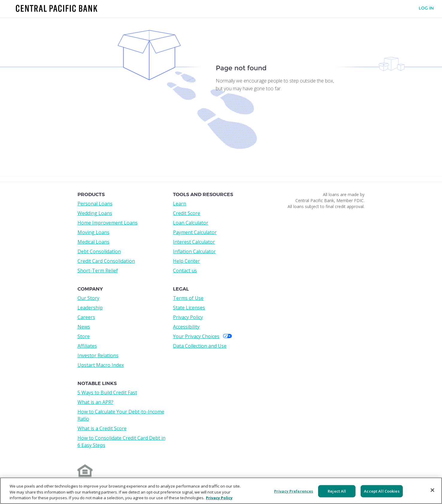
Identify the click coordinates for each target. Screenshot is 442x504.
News (84, 327)
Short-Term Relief (98, 271)
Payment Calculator (195, 232)
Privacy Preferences (294, 491)
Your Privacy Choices (202, 336)
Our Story (88, 298)
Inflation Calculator (194, 251)
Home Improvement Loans (108, 223)
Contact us (185, 271)
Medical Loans (94, 242)
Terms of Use (188, 298)
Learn (180, 204)
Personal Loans (95, 204)
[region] (221, 491)
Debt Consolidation (99, 251)
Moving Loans (94, 232)
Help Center (186, 261)
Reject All (337, 491)
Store (84, 336)
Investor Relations (98, 355)
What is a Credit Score (102, 428)
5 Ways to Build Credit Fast (107, 392)
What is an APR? (95, 402)
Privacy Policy (188, 317)
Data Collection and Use (200, 346)
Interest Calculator (194, 242)
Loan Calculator (191, 223)
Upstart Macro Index (101, 365)
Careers (86, 317)
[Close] (432, 490)
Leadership (90, 308)
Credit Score (187, 213)
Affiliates (87, 346)
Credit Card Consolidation (106, 261)
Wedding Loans (95, 213)
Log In (426, 8)
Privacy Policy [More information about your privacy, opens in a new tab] (219, 498)
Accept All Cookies (382, 491)
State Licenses (189, 308)
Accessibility (186, 327)
